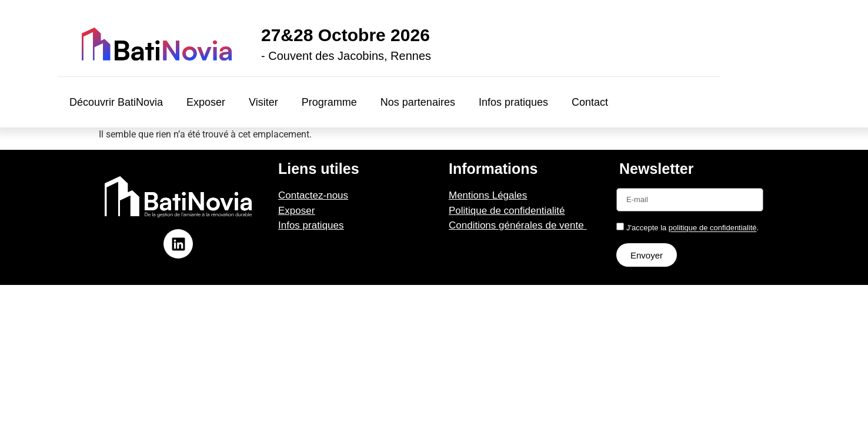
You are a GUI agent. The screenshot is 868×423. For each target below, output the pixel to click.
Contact (590, 102)
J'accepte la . (692, 228)
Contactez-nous (313, 195)
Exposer (206, 102)
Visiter (263, 102)
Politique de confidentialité (507, 211)
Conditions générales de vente (518, 225)
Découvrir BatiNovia (116, 102)
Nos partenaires (418, 102)
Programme (329, 102)
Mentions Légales (488, 195)
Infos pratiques (513, 102)
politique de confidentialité (713, 228)
